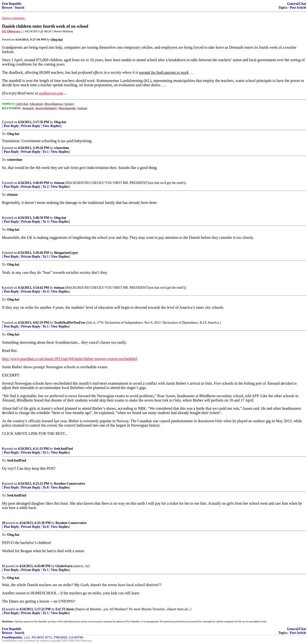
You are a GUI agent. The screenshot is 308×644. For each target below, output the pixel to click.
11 (3, 566)
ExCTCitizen (65, 609)
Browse (7, 8)
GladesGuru (64, 566)
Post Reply (11, 126)
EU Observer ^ (12, 31)
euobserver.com (51, 93)
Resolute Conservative (70, 484)
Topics (283, 8)
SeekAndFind (63, 449)
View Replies (52, 126)
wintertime (61, 148)
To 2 (46, 187)
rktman (59, 183)
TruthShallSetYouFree (70, 323)
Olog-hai (60, 122)
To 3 (46, 222)
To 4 (46, 292)
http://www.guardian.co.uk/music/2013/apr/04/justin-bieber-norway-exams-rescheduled (70, 359)
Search (19, 8)
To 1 (46, 152)
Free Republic (12, 4)
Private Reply (31, 126)
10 (4, 523)
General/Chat (297, 4)
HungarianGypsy (66, 253)
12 (4, 609)
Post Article (298, 8)
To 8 (46, 487)
